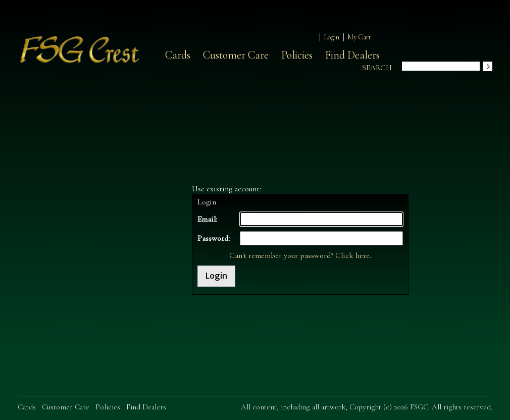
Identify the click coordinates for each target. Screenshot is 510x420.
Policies (297, 55)
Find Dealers (352, 55)
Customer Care (236, 55)
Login (331, 37)
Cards (178, 55)
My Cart (359, 37)
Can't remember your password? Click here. (300, 255)
